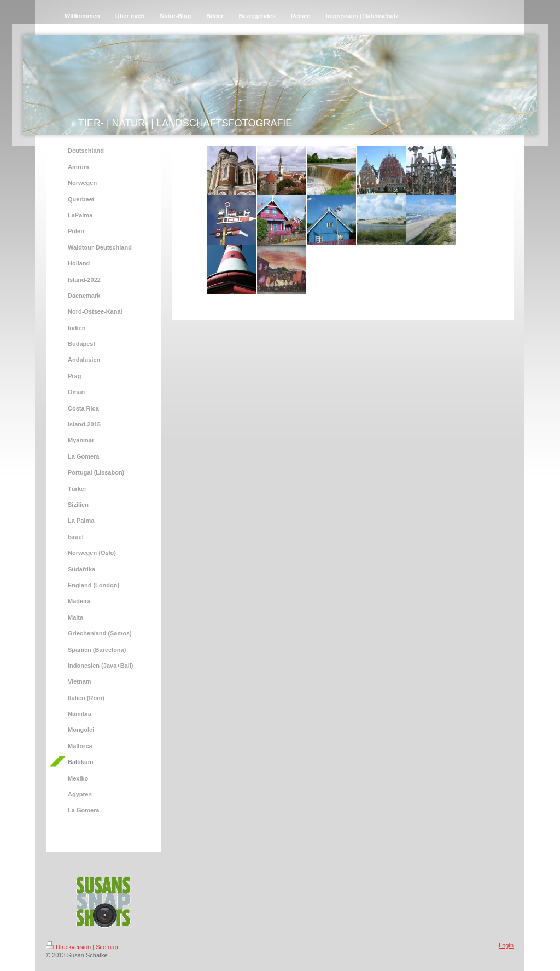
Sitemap (107, 947)
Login (506, 945)
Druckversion (68, 947)
